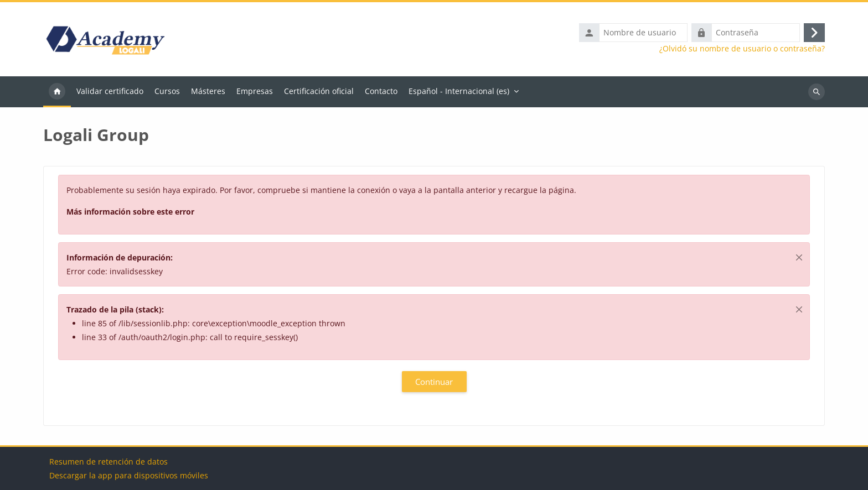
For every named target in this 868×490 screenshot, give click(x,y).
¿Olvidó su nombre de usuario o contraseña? (742, 49)
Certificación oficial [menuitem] (319, 91)
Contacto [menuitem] (381, 91)
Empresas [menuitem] (255, 91)
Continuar (434, 382)
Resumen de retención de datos (108, 462)
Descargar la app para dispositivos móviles (129, 475)
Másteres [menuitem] (208, 91)
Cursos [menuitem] (167, 91)
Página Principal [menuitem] (57, 92)
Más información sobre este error (130, 212)
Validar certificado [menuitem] (110, 91)
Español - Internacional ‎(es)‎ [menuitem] (459, 91)
